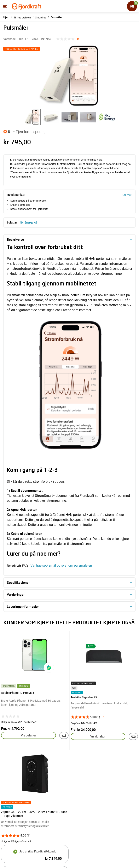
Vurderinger (16, 595)
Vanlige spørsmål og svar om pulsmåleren (61, 565)
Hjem (6, 17)
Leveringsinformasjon (23, 607)
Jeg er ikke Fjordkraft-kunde (38, 851)
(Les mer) (127, 195)
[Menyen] (5, 6)
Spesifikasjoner (18, 583)
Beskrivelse (15, 239)
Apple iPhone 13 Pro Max (18, 693)
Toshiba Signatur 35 (84, 697)
